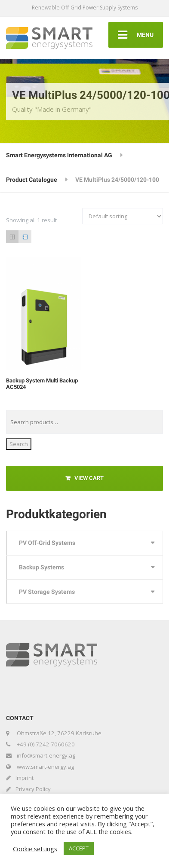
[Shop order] (123, 216)
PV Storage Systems (47, 592)
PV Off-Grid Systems (47, 543)
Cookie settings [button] (35, 849)
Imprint (25, 778)
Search (19, 444)
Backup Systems (41, 567)
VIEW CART (84, 478)
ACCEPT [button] (79, 848)
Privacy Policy (33, 789)
